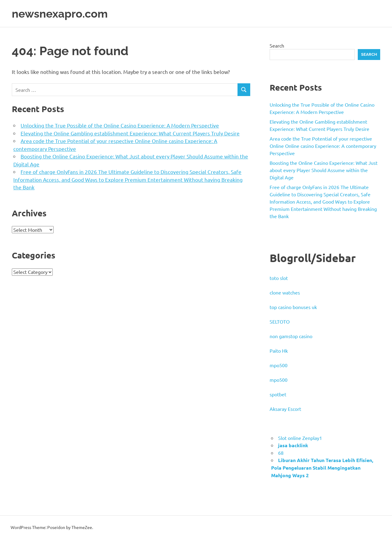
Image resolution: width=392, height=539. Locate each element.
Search (277, 45)
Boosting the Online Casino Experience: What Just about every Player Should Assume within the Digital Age (324, 170)
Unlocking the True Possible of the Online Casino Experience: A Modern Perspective (120, 125)
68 (281, 453)
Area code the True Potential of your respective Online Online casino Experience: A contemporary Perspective (323, 146)
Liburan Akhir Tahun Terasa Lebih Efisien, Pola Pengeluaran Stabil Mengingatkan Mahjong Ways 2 (322, 468)
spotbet (278, 394)
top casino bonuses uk (293, 307)
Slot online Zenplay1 (300, 438)
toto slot (279, 278)
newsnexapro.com (62, 13)
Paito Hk (279, 351)
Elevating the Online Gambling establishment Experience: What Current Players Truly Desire (130, 133)
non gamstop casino (291, 336)
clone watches (285, 292)
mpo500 (279, 365)
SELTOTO (280, 321)
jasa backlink (293, 445)
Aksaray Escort (285, 409)
